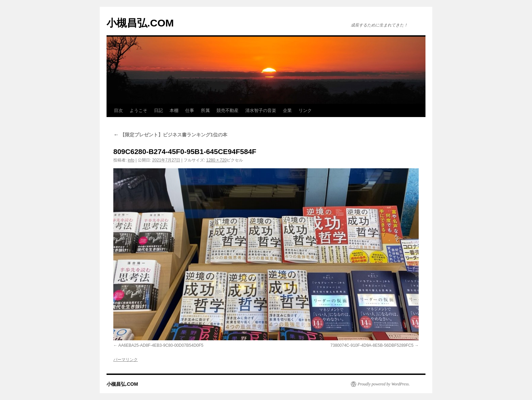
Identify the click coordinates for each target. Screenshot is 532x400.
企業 (287, 110)
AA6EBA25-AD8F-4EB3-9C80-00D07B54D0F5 (161, 345)
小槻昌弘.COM (140, 23)
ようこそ (138, 110)
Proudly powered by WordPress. (384, 384)
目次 (118, 110)
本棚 (174, 110)
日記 (158, 110)
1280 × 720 (216, 160)
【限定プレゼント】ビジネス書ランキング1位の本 (170, 135)
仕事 (190, 110)
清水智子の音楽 (261, 110)
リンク (305, 110)
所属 (205, 110)
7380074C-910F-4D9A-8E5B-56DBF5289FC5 (372, 345)
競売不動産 (227, 110)
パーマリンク (126, 360)
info (131, 160)
